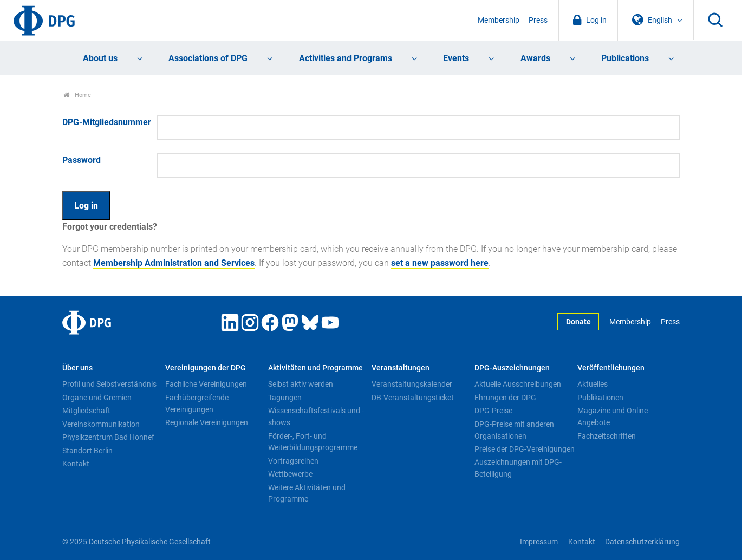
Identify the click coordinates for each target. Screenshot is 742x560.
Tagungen (285, 398)
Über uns (77, 368)
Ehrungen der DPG (505, 398)
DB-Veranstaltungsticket (413, 398)
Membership (499, 20)
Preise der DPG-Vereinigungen (525, 449)
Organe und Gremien (97, 398)
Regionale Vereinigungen (207, 422)
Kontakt (76, 464)
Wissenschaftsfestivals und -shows (316, 416)
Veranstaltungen (401, 368)
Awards (535, 58)
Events (456, 58)
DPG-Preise (493, 411)
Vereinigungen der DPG (206, 368)
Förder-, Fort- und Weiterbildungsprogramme (313, 442)
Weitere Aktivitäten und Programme (307, 493)
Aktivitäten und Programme (315, 368)
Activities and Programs (346, 58)
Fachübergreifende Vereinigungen (197, 403)
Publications (625, 58)
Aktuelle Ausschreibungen (518, 384)
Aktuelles (593, 384)
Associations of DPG (208, 58)
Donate (578, 322)
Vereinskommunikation (101, 424)
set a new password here (440, 263)
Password (82, 160)
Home (77, 95)
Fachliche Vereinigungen (206, 384)
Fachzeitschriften (607, 436)
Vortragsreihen (293, 461)
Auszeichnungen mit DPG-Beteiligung (518, 468)
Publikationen (600, 398)
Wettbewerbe (290, 474)
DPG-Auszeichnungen (512, 368)
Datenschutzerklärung (642, 542)
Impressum (539, 542)
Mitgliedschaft (86, 411)
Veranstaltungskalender (412, 384)
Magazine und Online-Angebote (614, 416)
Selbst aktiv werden (301, 384)
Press (538, 20)
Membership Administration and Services (174, 263)
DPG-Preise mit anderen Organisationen (514, 430)
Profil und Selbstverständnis (109, 384)
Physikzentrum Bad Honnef (108, 437)
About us (100, 58)
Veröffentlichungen (611, 368)
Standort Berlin (87, 451)
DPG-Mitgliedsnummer (107, 122)
